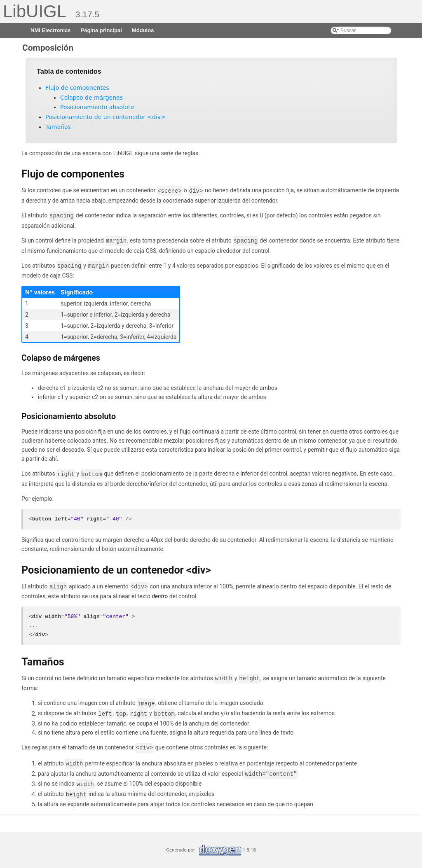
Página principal (101, 30)
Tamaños (58, 127)
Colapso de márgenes (91, 98)
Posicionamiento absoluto (97, 107)
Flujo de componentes (77, 88)
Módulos (143, 30)
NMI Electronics (51, 30)
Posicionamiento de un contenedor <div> (105, 117)
